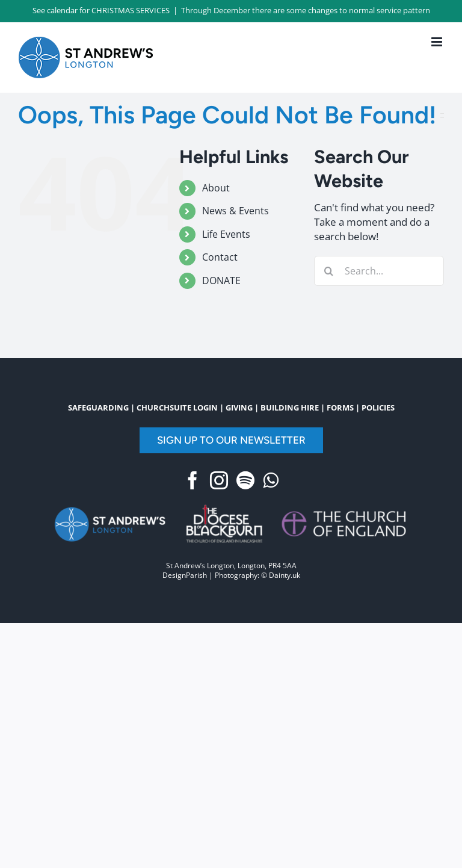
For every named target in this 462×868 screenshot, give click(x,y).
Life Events (226, 234)
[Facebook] (192, 480)
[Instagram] (219, 480)
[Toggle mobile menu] (438, 42)
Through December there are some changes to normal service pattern (306, 10)
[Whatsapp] (271, 480)
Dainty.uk (285, 575)
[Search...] (379, 271)
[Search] (329, 271)
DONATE (221, 281)
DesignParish (185, 575)
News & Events (236, 211)
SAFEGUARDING (98, 408)
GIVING (239, 408)
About (216, 188)
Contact (220, 257)
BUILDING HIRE (290, 408)
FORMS (340, 408)
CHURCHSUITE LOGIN (177, 408)
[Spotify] (245, 480)
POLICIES (378, 408)
